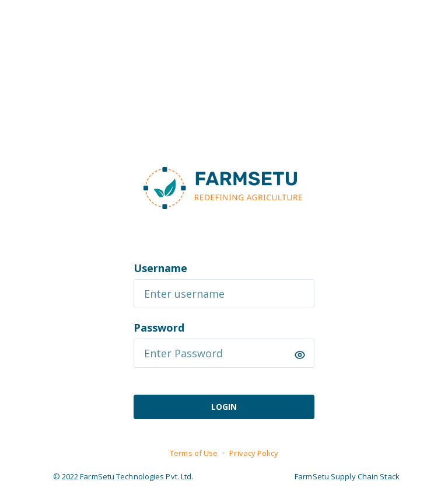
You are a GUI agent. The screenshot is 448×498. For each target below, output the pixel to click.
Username (160, 268)
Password (159, 328)
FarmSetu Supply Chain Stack (347, 476)
